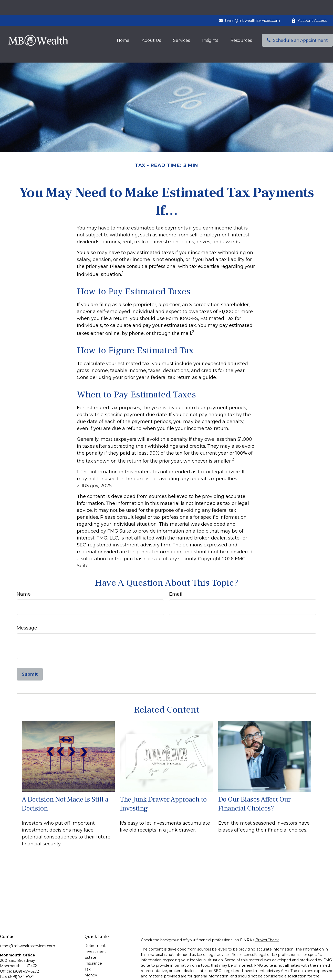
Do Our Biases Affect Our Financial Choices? (254, 781)
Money (91, 952)
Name (24, 571)
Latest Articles (97, 964)
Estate (90, 934)
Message (27, 605)
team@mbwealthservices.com (249, 5)
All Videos (93, 970)
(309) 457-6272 (26, 948)
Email (176, 571)
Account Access (309, 5)
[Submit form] (30, 651)
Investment (95, 928)
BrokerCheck (267, 917)
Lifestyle (92, 958)
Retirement (95, 923)
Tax (87, 946)
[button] (123, 25)
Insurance (93, 940)
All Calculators (97, 976)
